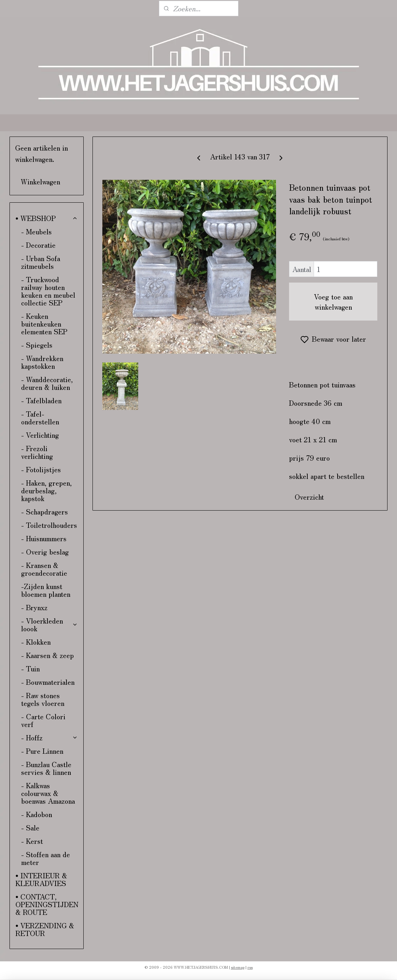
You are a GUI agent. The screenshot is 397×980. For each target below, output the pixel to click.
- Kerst (32, 841)
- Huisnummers (44, 538)
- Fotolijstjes (41, 469)
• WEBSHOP (47, 218)
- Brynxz (34, 607)
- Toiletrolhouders (49, 525)
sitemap (238, 967)
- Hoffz (49, 737)
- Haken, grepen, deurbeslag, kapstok (46, 490)
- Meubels (36, 231)
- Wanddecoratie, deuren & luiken (47, 383)
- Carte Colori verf (43, 720)
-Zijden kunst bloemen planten (46, 590)
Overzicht (310, 497)
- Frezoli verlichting (37, 452)
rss (250, 967)
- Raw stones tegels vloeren (43, 699)
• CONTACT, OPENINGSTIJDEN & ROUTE (47, 904)
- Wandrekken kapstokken (42, 362)
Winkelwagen (40, 181)
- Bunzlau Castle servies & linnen (46, 768)
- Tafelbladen (41, 400)
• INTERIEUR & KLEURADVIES (41, 879)
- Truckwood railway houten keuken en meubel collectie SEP (48, 291)
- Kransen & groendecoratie (44, 569)
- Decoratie (38, 245)
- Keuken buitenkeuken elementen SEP (44, 324)
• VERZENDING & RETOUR (45, 929)
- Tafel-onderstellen (40, 418)
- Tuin (30, 668)
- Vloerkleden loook (49, 624)
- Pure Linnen (42, 751)
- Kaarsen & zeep (47, 655)
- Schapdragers (44, 511)
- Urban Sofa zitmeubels (41, 262)
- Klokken (36, 642)
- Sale (30, 827)
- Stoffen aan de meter (46, 858)
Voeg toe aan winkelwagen (333, 302)
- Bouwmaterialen (48, 682)
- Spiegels (37, 345)
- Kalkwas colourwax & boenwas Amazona (48, 793)
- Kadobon (37, 814)
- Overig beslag (45, 552)
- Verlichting (40, 435)
